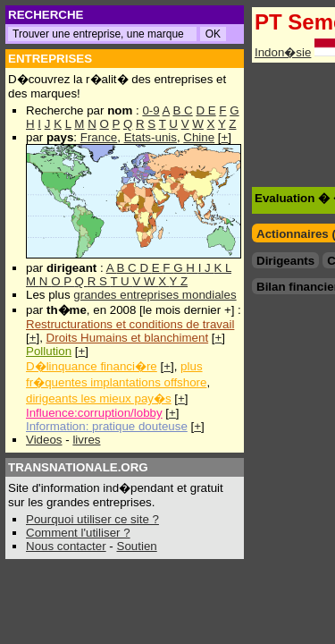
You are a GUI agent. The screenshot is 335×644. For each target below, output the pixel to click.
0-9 (151, 110)
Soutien (137, 546)
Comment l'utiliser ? (78, 533)
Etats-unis (151, 137)
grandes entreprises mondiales (155, 295)
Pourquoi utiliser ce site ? (92, 519)
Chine (199, 137)
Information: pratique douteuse (107, 426)
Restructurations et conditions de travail (130, 324)
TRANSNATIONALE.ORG (78, 467)
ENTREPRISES (50, 59)
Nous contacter (66, 546)
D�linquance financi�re (92, 366)
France (99, 137)
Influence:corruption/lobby (94, 413)
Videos (44, 440)
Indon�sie (283, 52)
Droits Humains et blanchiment (128, 338)
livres (86, 440)
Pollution (49, 351)
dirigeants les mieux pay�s (99, 398)
